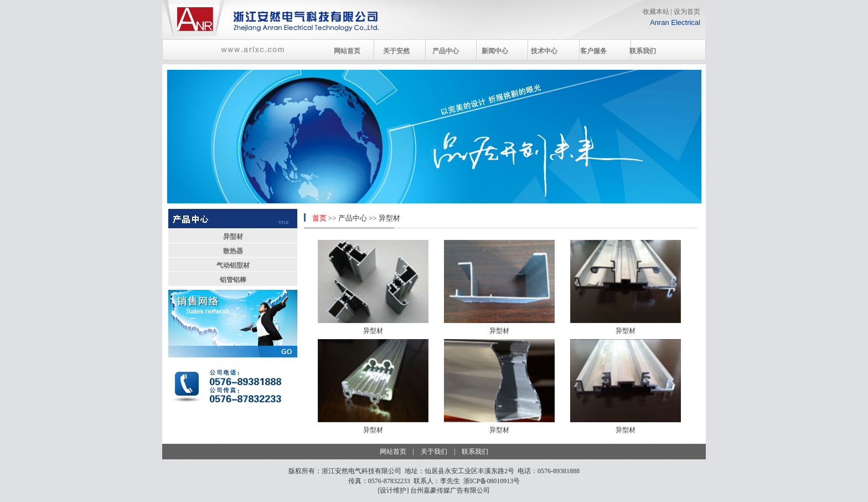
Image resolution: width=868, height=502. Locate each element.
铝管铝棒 (233, 280)
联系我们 (643, 51)
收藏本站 (656, 12)
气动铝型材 (233, 265)
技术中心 (544, 51)
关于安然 (396, 51)
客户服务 (593, 51)
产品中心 (446, 51)
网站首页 (347, 51)
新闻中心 (495, 51)
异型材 (233, 237)
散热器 (233, 251)
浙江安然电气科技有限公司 (361, 471)
